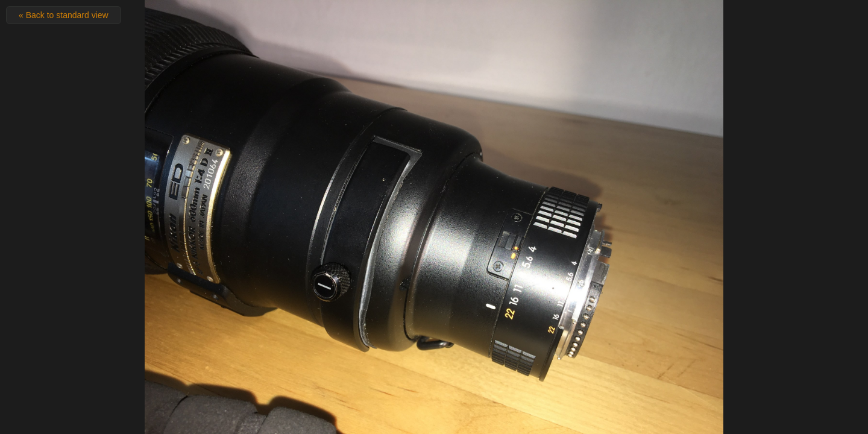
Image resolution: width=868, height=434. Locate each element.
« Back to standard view (64, 15)
